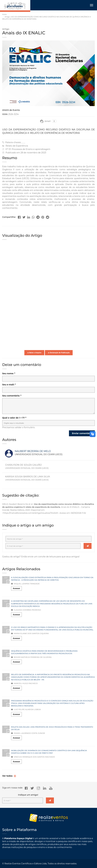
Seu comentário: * (12, 396)
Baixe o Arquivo (34, 353)
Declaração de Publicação (59, 353)
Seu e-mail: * (9, 385)
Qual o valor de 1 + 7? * (14, 418)
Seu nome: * (9, 373)
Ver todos (8, 776)
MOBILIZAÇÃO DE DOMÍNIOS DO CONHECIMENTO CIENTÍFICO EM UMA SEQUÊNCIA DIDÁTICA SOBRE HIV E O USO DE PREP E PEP (49, 752)
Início (4, 14)
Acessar (16, 588)
